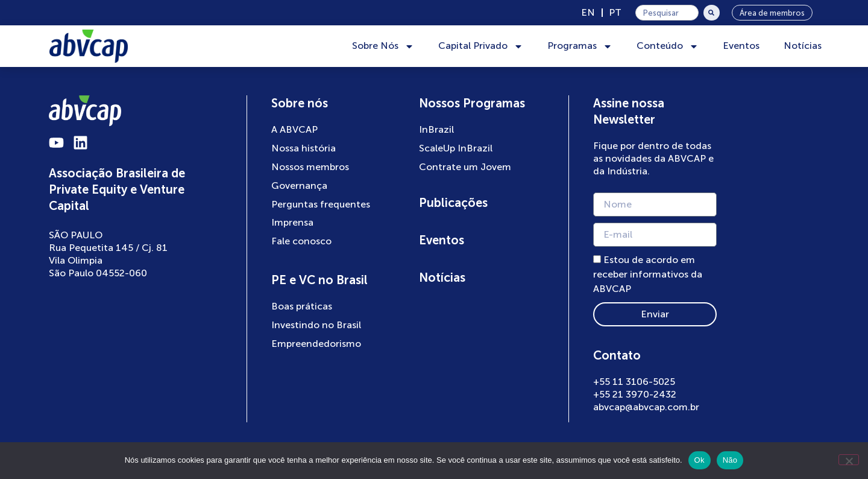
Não (730, 460)
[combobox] (667, 13)
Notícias (803, 46)
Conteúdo (668, 46)
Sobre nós (300, 103)
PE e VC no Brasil (320, 280)
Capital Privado (481, 46)
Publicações (453, 203)
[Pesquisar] (712, 13)
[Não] (849, 460)
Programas (580, 46)
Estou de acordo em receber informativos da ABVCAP (648, 275)
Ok (700, 460)
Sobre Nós (383, 46)
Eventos (741, 46)
